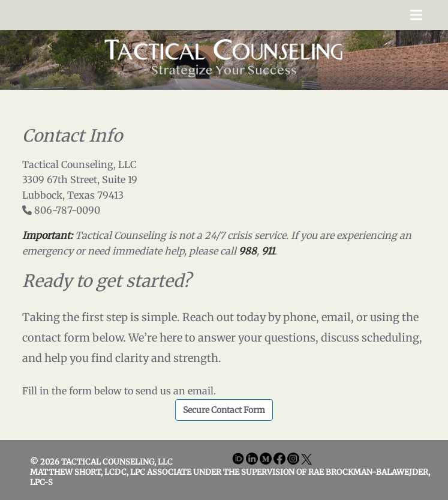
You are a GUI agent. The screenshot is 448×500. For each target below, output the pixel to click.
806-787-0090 (67, 210)
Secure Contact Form (224, 410)
